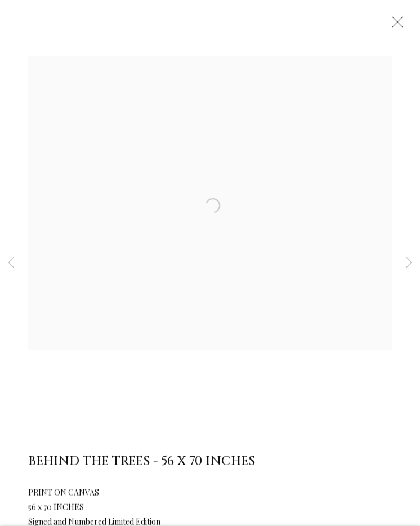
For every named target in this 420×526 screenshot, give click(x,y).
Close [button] (395, 25)
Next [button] (409, 263)
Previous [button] (11, 263)
